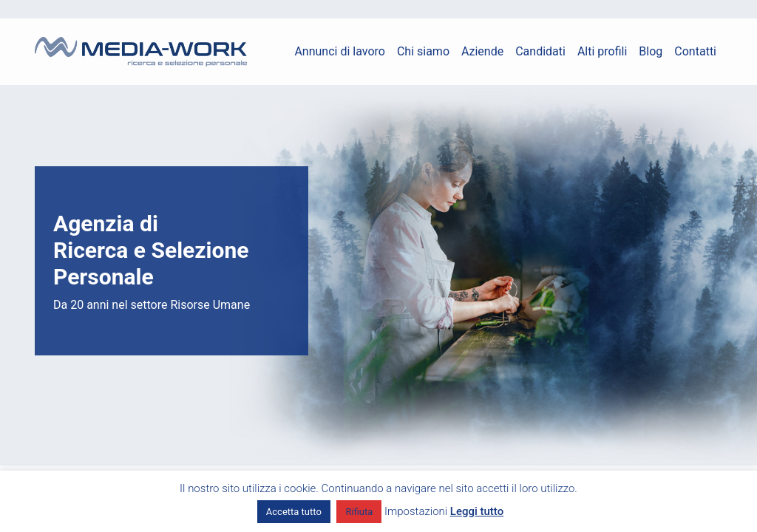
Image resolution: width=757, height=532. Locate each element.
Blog (651, 51)
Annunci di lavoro (340, 51)
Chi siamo (423, 51)
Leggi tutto (477, 511)
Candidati (540, 51)
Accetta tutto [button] (294, 512)
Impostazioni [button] (416, 511)
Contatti (695, 51)
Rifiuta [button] (359, 512)
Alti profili (602, 51)
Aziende (482, 51)
